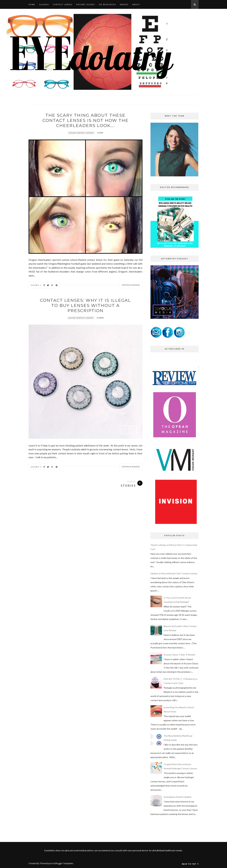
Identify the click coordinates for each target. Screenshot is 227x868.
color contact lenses (81, 133)
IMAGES (124, 4)
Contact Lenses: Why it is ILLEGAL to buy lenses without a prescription (85, 305)
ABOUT (136, 4)
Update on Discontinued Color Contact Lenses (174, 573)
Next (133, 430)
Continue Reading (131, 285)
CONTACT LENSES (62, 4)
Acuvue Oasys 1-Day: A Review (179, 655)
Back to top (190, 864)
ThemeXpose (46, 863)
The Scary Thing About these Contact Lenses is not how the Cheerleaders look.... (86, 120)
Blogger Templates (64, 863)
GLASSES (44, 4)
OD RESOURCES (107, 4)
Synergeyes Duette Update (178, 797)
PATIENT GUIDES (86, 4)
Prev (125, 430)
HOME (32, 4)
